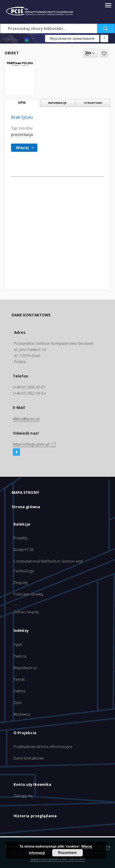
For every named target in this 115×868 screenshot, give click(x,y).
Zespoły (21, 583)
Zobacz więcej (26, 612)
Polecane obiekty (29, 594)
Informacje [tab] (57, 103)
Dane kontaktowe (29, 758)
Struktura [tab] (93, 103)
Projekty (21, 538)
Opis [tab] (22, 103)
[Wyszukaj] (106, 28)
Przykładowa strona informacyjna (43, 747)
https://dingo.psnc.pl (35, 444)
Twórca (20, 656)
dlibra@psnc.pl (26, 419)
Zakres (20, 691)
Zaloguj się (23, 796)
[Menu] (108, 5)
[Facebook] (16, 452)
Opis (18, 703)
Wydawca (22, 714)
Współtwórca (25, 668)
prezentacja (22, 135)
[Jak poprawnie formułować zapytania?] (104, 38)
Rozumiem (67, 853)
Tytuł (18, 645)
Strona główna (26, 507)
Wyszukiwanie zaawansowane (72, 38)
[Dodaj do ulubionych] (104, 53)
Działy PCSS (23, 550)
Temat (19, 679)
